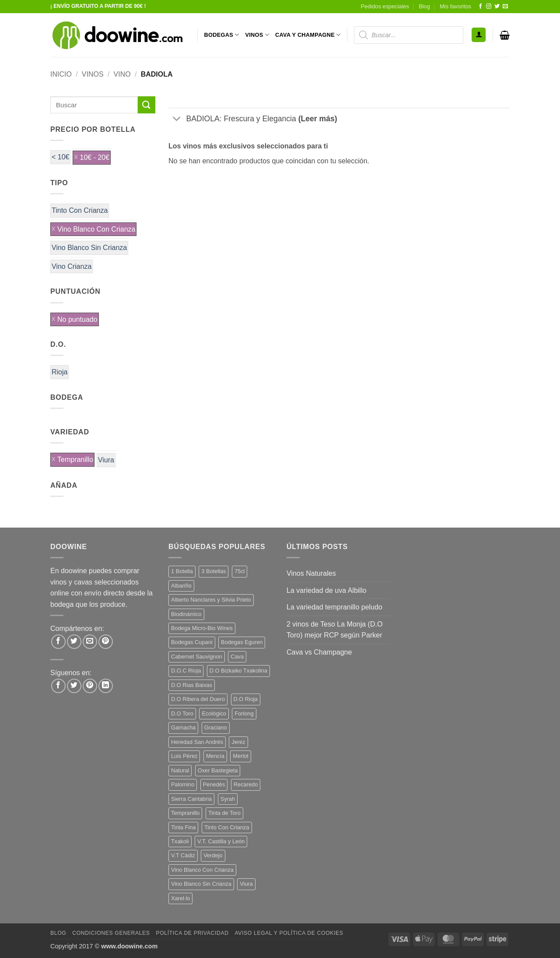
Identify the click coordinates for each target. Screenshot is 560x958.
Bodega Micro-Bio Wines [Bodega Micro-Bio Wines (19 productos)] (202, 628)
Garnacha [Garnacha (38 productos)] (183, 727)
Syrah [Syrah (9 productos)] (228, 799)
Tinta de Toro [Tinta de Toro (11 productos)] (224, 813)
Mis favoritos (455, 6)
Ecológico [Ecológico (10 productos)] (214, 713)
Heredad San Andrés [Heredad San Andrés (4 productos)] (197, 742)
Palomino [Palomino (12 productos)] (183, 784)
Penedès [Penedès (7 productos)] (214, 784)
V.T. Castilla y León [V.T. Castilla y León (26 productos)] (221, 841)
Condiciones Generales (111, 933)
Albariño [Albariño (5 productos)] (181, 586)
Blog (424, 6)
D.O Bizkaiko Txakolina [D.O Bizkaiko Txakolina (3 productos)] (238, 671)
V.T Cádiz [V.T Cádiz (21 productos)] (183, 855)
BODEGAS (222, 35)
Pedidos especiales (385, 6)
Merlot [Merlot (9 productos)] (241, 756)
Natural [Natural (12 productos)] (180, 770)
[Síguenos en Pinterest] (90, 686)
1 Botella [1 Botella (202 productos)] (182, 571)
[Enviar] (147, 105)
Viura (106, 460)
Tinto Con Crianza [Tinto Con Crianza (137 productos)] (227, 827)
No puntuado (77, 319)
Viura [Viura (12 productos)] (246, 884)
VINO (122, 74)
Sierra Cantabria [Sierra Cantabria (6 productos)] (191, 799)
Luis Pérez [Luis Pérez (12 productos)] (184, 756)
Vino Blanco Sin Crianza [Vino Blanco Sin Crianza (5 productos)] (201, 884)
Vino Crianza (72, 266)
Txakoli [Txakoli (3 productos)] (180, 841)
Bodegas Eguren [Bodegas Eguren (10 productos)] (242, 642)
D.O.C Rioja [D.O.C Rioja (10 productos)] (186, 671)
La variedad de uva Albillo (326, 590)
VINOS (257, 35)
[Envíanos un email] (505, 7)
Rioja (59, 372)
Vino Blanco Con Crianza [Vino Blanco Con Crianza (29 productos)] (202, 870)
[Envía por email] (90, 642)
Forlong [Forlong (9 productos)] (244, 713)
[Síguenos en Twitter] (497, 7)
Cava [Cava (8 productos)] (237, 657)
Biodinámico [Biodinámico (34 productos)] (186, 614)
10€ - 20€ (94, 157)
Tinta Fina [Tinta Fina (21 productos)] (183, 827)
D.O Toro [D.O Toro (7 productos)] (182, 713)
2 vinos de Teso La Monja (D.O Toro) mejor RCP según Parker (334, 630)
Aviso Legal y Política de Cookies (289, 933)
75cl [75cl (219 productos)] (240, 571)
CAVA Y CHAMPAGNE (308, 35)
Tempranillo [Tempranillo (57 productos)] (185, 813)
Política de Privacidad (192, 933)
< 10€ (60, 157)
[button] (479, 35)
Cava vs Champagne (319, 652)
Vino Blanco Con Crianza (96, 229)
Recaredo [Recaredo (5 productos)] (246, 784)
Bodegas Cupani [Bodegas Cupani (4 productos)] (192, 642)
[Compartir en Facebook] (58, 642)
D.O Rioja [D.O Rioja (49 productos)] (246, 699)
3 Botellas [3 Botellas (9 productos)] (213, 571)
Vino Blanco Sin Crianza (89, 248)
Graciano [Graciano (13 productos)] (216, 727)
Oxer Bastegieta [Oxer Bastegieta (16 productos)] (218, 770)
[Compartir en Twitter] (74, 642)
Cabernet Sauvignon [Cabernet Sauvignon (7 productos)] (197, 657)
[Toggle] (177, 120)
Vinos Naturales (311, 573)
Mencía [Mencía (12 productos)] (215, 756)
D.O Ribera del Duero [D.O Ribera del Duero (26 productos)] (198, 699)
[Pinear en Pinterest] (106, 642)
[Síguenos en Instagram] (489, 7)
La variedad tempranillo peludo (334, 607)
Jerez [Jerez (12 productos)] (238, 742)
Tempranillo (75, 460)
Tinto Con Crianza (80, 210)
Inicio (61, 74)
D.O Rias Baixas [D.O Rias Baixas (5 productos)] (192, 685)
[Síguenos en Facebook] (480, 7)
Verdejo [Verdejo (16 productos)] (213, 855)
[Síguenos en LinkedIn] (106, 686)
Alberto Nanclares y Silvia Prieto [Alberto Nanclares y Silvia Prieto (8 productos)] (211, 600)
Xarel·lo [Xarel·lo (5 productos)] (180, 898)
